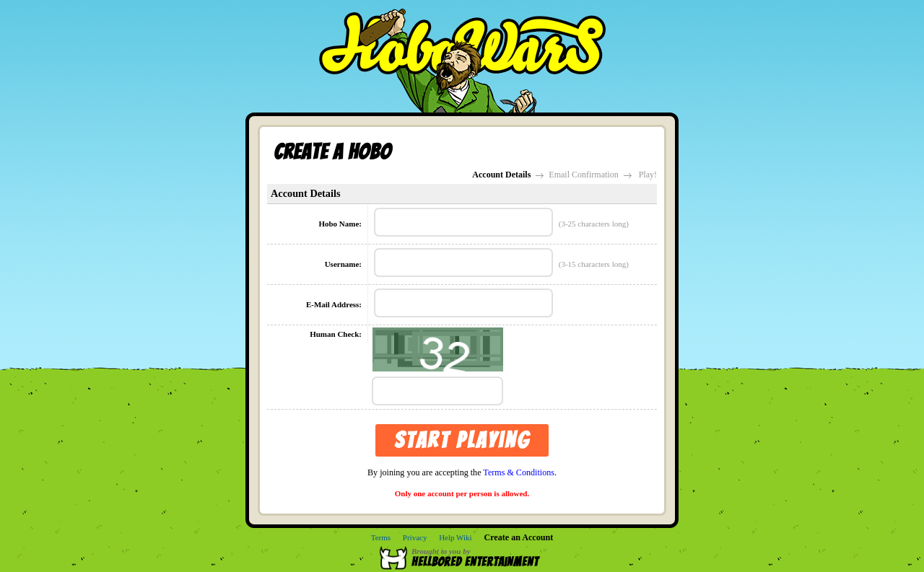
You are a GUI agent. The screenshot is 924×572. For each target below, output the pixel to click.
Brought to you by (482, 558)
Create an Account (518, 537)
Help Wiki (456, 537)
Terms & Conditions (519, 472)
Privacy (415, 537)
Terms (381, 537)
